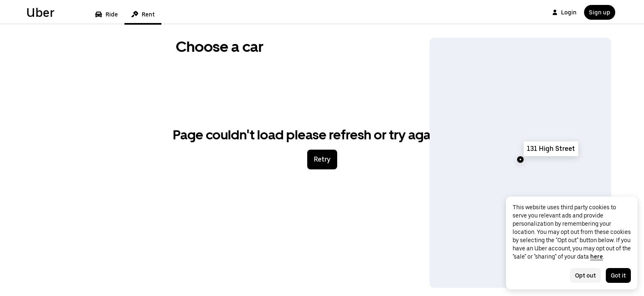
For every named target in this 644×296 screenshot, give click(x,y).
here (597, 257)
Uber (40, 12)
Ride (106, 14)
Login (564, 12)
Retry (322, 159)
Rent (143, 14)
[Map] (520, 163)
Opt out (585, 275)
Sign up (600, 12)
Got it (618, 275)
